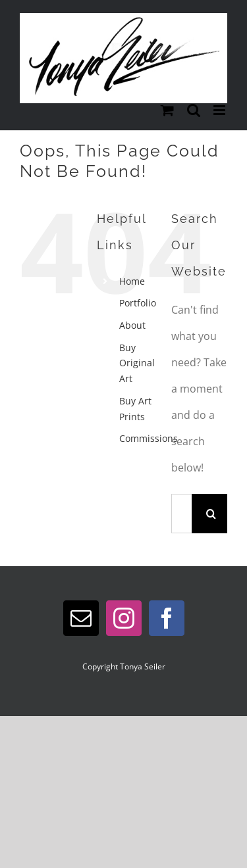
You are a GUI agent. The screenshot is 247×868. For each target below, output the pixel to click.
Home (132, 281)
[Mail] (81, 618)
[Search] (211, 514)
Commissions (149, 438)
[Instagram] (124, 618)
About (132, 325)
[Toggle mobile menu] (220, 110)
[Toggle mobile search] (194, 110)
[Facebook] (167, 618)
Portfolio (138, 303)
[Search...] (181, 514)
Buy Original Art (137, 363)
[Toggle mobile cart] (167, 110)
